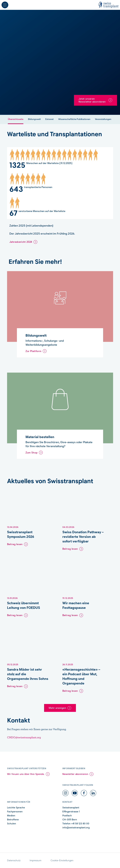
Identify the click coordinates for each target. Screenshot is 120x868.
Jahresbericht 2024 (21, 242)
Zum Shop (32, 453)
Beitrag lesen (15, 544)
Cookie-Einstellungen (62, 860)
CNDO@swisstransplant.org (24, 737)
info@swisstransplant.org (76, 828)
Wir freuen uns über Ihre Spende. (26, 774)
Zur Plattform (33, 351)
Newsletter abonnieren (75, 774)
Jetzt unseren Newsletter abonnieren (92, 100)
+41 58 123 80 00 (80, 824)
